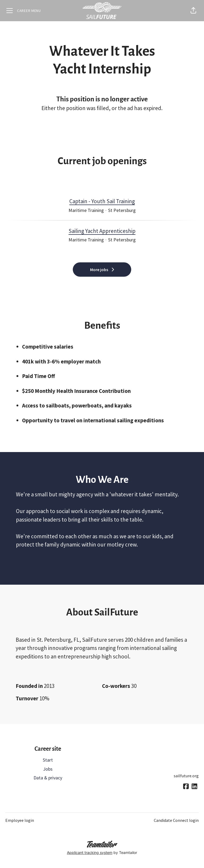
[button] (193, 11)
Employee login (20, 820)
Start (48, 760)
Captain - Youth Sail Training (102, 201)
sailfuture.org (186, 776)
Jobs (48, 769)
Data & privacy (48, 778)
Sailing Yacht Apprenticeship (102, 231)
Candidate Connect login (176, 820)
